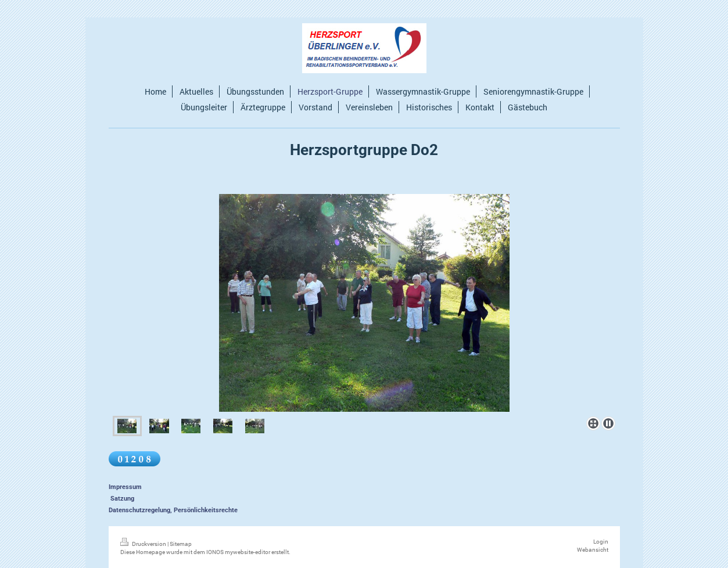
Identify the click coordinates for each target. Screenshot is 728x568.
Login (601, 542)
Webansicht (593, 550)
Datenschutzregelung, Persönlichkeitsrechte (173, 510)
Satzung (122, 499)
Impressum (125, 487)
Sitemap (181, 544)
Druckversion (144, 544)
